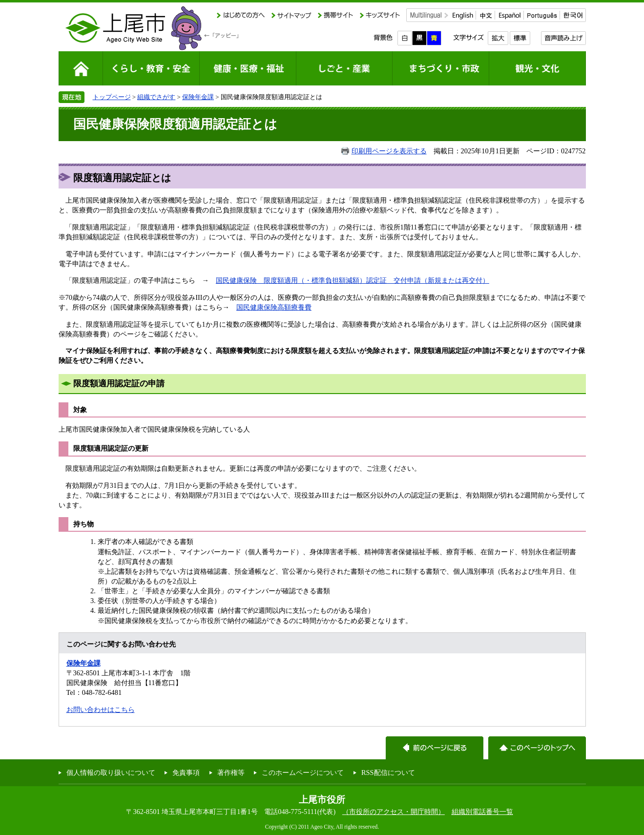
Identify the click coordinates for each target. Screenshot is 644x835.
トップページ (112, 97)
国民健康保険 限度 (247, 280)
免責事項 (186, 772)
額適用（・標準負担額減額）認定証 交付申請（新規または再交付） (383, 280)
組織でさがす (156, 97)
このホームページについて (303, 772)
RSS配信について (388, 772)
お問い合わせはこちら (101, 710)
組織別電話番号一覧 (482, 812)
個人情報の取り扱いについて (111, 772)
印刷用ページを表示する (389, 151)
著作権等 (231, 772)
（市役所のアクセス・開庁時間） (394, 812)
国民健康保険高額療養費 (274, 307)
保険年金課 (198, 97)
